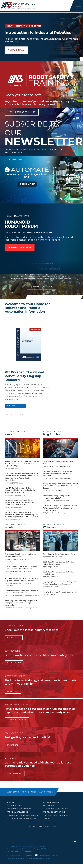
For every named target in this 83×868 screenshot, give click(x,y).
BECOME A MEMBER (51, 802)
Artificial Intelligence (17, 812)
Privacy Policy (28, 855)
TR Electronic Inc (19, 495)
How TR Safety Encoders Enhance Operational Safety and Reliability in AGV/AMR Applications (20, 490)
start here (13, 745)
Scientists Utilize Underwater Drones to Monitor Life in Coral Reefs (21, 592)
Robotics (11, 802)
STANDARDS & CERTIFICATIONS (55, 809)
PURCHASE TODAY (15, 406)
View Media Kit (15, 773)
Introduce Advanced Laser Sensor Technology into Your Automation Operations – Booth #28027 (19, 502)
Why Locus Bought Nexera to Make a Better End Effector (20, 555)
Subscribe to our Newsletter (42, 827)
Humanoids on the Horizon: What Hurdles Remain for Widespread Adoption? (57, 474)
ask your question (17, 720)
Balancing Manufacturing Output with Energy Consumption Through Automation (21, 603)
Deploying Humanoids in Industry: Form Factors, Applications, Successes (60, 583)
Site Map (55, 855)
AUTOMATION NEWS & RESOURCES (21, 818)
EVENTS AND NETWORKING (54, 812)
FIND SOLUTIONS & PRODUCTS (55, 815)
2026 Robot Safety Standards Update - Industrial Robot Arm (59, 563)
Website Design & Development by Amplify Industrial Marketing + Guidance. (29, 858)
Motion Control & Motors (19, 809)
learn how (13, 691)
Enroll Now (16, 50)
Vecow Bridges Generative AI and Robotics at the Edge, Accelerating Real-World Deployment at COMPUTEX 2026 (22, 515)
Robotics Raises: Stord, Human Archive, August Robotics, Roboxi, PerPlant (21, 580)
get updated (14, 638)
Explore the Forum (20, 247)
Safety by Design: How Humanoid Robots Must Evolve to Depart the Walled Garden (61, 486)
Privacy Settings (42, 855)
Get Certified (14, 663)
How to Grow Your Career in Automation (60, 592)
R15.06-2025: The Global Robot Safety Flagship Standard (24, 376)
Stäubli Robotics (19, 468)
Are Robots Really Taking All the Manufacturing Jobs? (57, 497)
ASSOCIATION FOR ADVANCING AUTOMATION (30, 792)
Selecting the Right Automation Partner (60, 554)
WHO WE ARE (48, 806)
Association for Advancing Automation (26, 596)
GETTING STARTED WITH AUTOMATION (23, 815)
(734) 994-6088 (13, 851)
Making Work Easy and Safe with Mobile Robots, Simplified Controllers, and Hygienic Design (22, 464)
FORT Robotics (18, 483)
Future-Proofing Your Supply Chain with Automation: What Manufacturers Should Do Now (60, 508)
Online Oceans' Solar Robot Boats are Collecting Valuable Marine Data (21, 567)
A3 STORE (46, 818)
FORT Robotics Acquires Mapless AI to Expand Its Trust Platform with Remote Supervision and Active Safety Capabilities (21, 477)
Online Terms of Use (14, 855)
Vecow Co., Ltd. (18, 520)
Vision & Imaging (14, 806)
